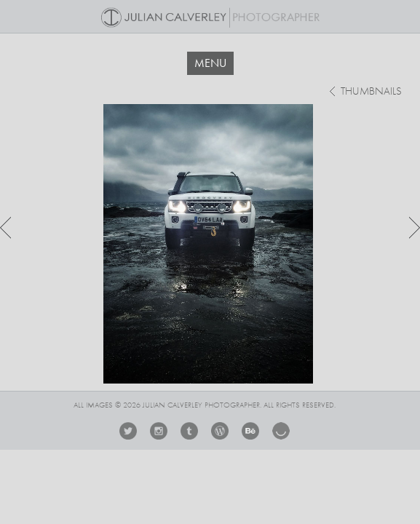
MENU (210, 63)
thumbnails (371, 92)
